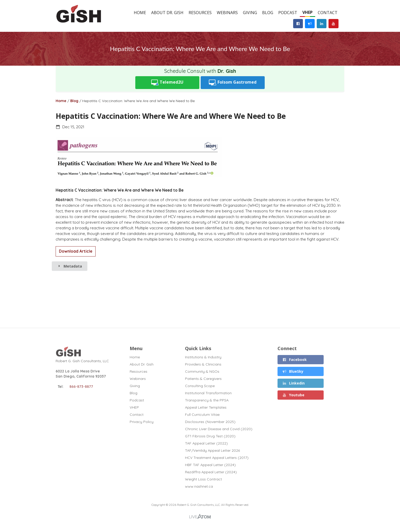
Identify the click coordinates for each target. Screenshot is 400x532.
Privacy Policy (142, 422)
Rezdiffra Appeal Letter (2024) (211, 472)
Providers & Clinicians (203, 364)
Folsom (233, 82)
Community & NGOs (202, 371)
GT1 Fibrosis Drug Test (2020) (210, 436)
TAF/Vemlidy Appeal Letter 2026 (212, 450)
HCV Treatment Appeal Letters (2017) (217, 458)
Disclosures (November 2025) (210, 422)
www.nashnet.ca (199, 486)
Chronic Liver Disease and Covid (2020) (219, 429)
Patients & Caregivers (203, 379)
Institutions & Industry (203, 357)
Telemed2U (167, 82)
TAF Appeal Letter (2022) (206, 443)
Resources (200, 13)
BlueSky (293, 371)
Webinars (227, 13)
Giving (250, 13)
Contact (328, 13)
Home (140, 13)
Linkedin (293, 383)
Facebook (294, 359)
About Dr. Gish (167, 13)
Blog (268, 13)
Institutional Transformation (208, 393)
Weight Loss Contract (203, 479)
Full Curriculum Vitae (202, 415)
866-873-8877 (81, 387)
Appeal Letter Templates (206, 407)
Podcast (288, 13)
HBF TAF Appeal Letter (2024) (210, 465)
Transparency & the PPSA (207, 400)
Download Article (76, 251)
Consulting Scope (200, 386)
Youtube (293, 395)
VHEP (307, 12)
